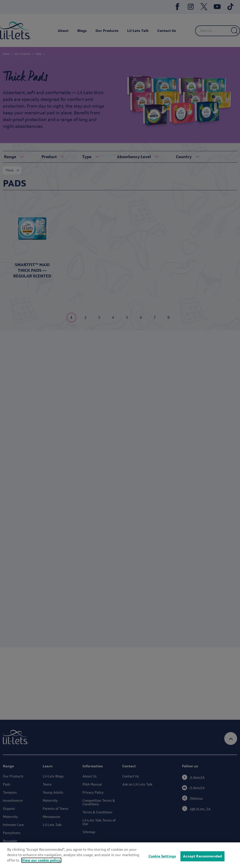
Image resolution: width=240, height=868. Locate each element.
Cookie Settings (162, 859)
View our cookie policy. (41, 863)
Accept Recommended (202, 859)
